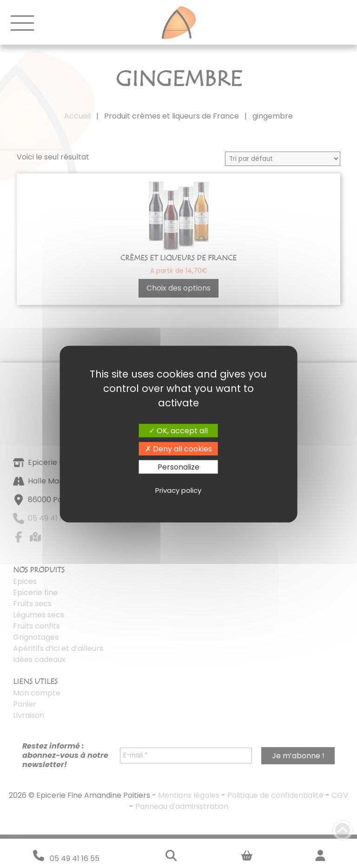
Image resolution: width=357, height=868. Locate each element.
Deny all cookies (178, 448)
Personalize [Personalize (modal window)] (178, 467)
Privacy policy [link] (178, 490)
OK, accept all (178, 430)
